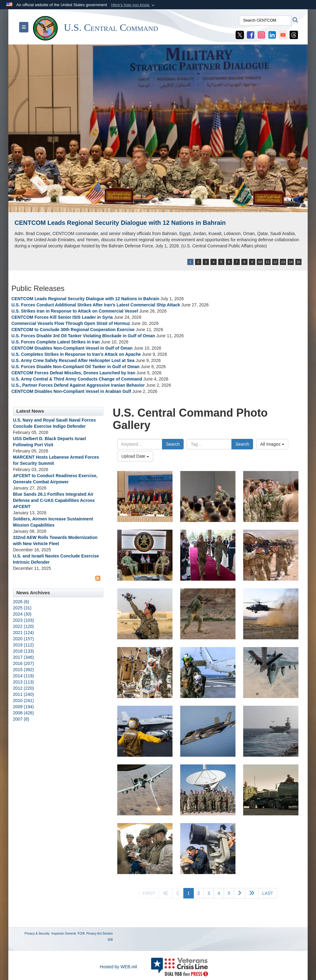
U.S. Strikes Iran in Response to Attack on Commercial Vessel (75, 311)
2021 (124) (23, 633)
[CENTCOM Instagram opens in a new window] (261, 35)
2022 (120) (23, 626)
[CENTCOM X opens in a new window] (240, 35)
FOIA (81, 934)
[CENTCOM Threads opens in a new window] (294, 35)
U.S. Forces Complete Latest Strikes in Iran (56, 342)
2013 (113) (23, 682)
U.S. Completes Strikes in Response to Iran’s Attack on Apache (76, 354)
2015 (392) (23, 670)
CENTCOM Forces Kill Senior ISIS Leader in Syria (62, 317)
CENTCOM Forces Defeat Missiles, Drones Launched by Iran (73, 373)
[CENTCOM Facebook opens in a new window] (251, 35)
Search (173, 444)
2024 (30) (22, 614)
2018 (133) (23, 651)
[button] (133, 5)
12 (275, 262)
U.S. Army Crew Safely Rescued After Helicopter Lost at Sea (73, 360)
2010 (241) (23, 700)
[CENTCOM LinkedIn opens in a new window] (272, 35)
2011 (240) (23, 694)
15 (298, 262)
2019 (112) (23, 645)
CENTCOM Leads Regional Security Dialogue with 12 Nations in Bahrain (120, 223)
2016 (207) (23, 663)
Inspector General (64, 934)
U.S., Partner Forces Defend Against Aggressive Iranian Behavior (79, 385)
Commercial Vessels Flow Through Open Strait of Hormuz (71, 323)
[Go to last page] (268, 893)
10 (260, 262)
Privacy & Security (37, 934)
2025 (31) (22, 608)
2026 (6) (21, 602)
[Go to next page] (240, 893)
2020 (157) (23, 639)
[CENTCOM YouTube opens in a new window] (283, 35)
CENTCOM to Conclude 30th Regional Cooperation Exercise (73, 330)
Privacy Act (94, 934)
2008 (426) (23, 713)
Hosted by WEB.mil (118, 967)
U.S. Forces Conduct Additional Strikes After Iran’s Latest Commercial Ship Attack (96, 305)
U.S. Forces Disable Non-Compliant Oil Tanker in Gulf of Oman (75, 367)
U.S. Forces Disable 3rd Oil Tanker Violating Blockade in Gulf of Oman (83, 336)
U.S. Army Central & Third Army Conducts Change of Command (77, 379)
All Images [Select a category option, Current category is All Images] (272, 444)
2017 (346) (23, 657)
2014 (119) (23, 676)
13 (283, 262)
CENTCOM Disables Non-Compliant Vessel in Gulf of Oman (72, 348)
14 (291, 262)
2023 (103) (23, 620)
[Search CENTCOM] (265, 20)
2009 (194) (23, 707)
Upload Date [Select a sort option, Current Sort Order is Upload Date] (135, 456)
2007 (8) (21, 719)
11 (268, 262)
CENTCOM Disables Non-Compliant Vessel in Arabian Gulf (71, 391)
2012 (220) (23, 688)
